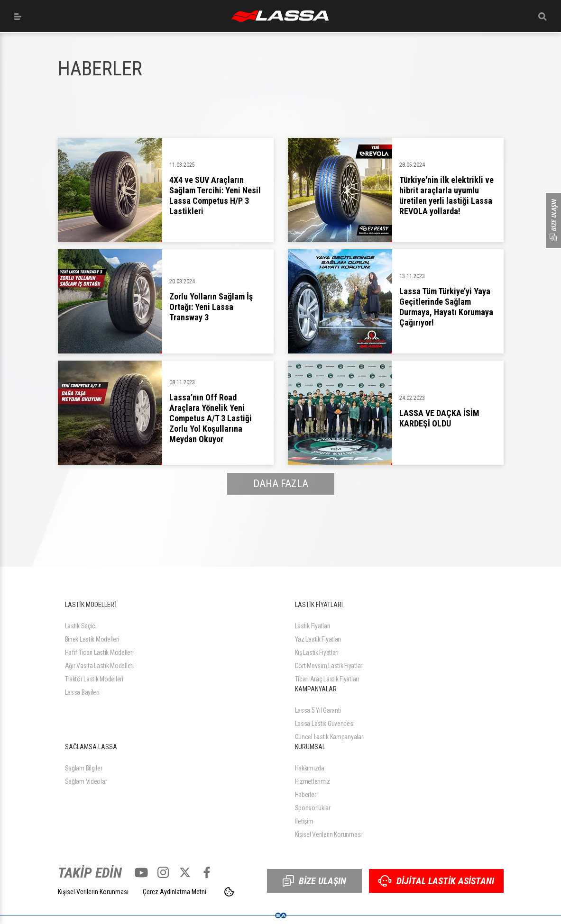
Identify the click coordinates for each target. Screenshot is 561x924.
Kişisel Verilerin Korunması (328, 834)
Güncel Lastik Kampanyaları (330, 737)
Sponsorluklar (313, 808)
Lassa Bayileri (82, 692)
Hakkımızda (310, 768)
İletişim (304, 821)
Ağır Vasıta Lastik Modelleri (99, 666)
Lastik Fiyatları (313, 626)
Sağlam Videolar (86, 781)
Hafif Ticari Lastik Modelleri (99, 652)
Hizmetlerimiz (313, 781)
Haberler (306, 795)
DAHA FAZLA (281, 484)
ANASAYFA (280, 16)
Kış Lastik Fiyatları (317, 652)
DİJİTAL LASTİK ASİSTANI (436, 881)
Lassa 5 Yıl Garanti (318, 710)
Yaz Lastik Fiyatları (318, 639)
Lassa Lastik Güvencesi (325, 724)
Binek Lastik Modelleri (92, 639)
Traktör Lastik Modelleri (94, 679)
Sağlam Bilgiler (84, 768)
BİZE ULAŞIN (314, 881)
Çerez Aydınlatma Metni (175, 892)
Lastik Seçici (81, 626)
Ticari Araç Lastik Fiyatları (327, 679)
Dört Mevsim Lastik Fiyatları (329, 666)
